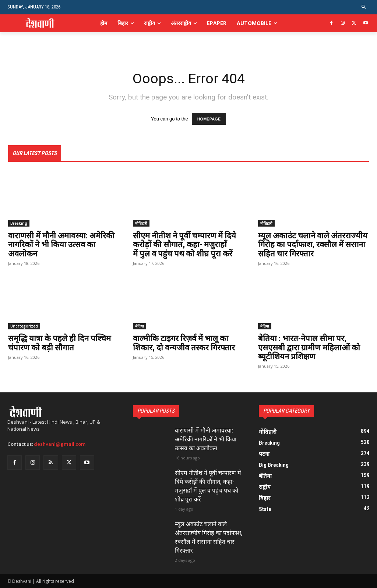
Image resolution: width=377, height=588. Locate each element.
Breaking (19, 224)
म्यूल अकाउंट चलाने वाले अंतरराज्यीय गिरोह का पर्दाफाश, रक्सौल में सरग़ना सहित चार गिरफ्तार (313, 245)
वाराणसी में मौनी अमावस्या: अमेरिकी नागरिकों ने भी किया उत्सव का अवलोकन (61, 245)
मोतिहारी (141, 224)
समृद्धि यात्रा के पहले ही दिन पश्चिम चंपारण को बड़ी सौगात (59, 343)
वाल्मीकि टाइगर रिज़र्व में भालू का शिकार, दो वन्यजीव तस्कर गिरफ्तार (184, 343)
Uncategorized (24, 326)
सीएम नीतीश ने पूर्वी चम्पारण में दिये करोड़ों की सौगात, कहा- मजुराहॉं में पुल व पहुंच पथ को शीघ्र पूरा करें (184, 245)
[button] (364, 7)
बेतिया (140, 326)
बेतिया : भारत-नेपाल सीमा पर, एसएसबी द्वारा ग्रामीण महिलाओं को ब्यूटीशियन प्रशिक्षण (309, 348)
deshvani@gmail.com (60, 444)
